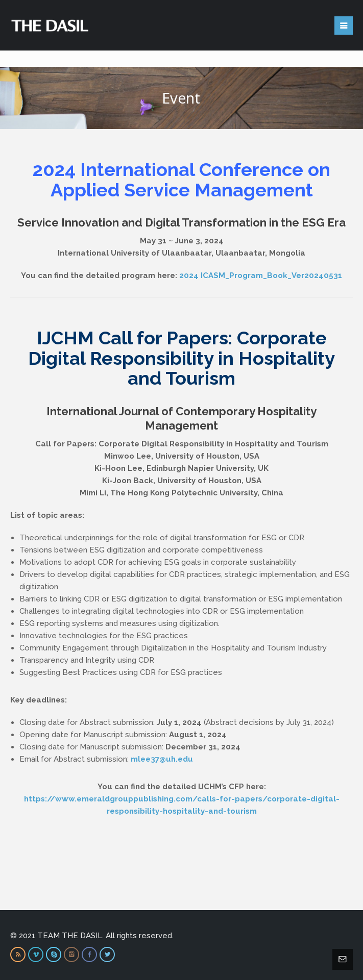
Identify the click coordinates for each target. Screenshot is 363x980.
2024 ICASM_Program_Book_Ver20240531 (261, 275)
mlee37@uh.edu (162, 759)
